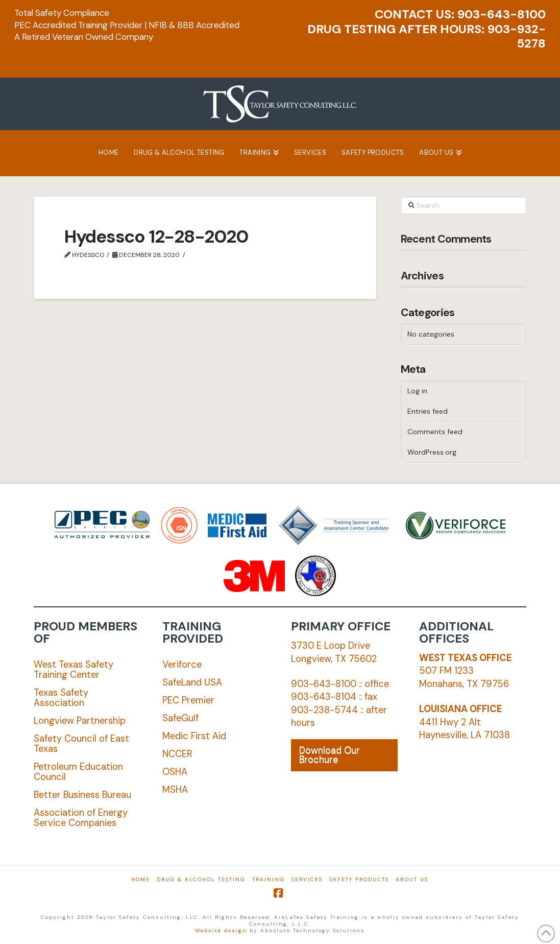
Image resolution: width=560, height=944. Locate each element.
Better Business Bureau (82, 795)
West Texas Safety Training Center (74, 670)
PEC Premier (188, 700)
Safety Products (359, 879)
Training (269, 879)
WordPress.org (432, 452)
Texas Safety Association (61, 698)
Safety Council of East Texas (81, 744)
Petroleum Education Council (78, 772)
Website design (221, 930)
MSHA (175, 790)
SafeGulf (180, 718)
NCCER (177, 754)
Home (141, 879)
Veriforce (182, 665)
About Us (412, 879)
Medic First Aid (194, 736)
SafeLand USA (192, 682)
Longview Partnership (80, 721)
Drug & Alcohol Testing (201, 879)
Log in (417, 391)
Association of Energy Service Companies (81, 818)
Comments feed (435, 432)
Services (307, 879)
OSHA (175, 772)
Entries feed (428, 411)
